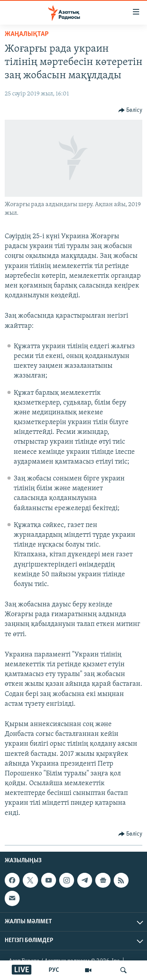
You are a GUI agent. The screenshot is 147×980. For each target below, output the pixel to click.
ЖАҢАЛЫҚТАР (27, 34)
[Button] (131, 110)
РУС (54, 970)
